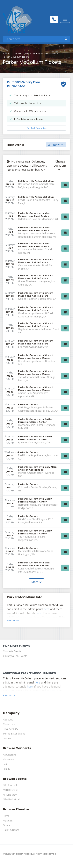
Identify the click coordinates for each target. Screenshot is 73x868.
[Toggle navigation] (65, 19)
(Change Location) (60, 165)
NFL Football (10, 785)
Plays (6, 816)
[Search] (33, 39)
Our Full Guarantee (37, 128)
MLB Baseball (11, 790)
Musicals (8, 821)
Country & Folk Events (15, 656)
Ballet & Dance (11, 830)
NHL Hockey (10, 795)
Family (6, 769)
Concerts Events (12, 651)
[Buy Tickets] (65, 185)
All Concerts (10, 755)
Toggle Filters (56, 145)
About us (8, 720)
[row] (36, 184)
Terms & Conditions (14, 734)
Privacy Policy (11, 729)
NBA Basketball (11, 799)
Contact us (9, 724)
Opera (7, 825)
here (47, 609)
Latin (6, 764)
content (7, 738)
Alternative (9, 759)
